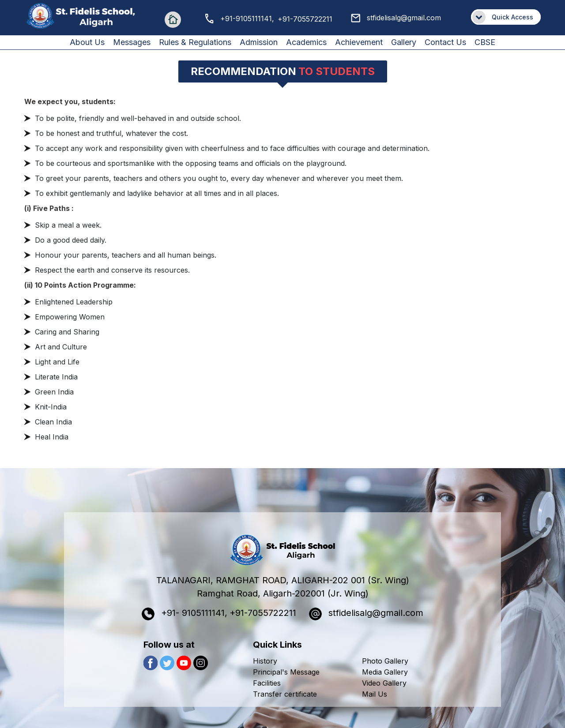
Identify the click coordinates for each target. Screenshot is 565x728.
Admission (259, 42)
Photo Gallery (385, 661)
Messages (132, 42)
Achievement (359, 42)
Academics (306, 42)
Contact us (445, 42)
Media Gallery (385, 672)
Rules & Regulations (195, 42)
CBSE (485, 42)
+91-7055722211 (305, 19)
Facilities (267, 683)
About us (87, 42)
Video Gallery (384, 683)
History (265, 661)
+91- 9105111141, (185, 614)
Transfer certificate (285, 694)
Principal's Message (286, 672)
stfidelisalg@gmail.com (396, 18)
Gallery (404, 42)
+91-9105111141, (240, 19)
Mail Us (375, 694)
